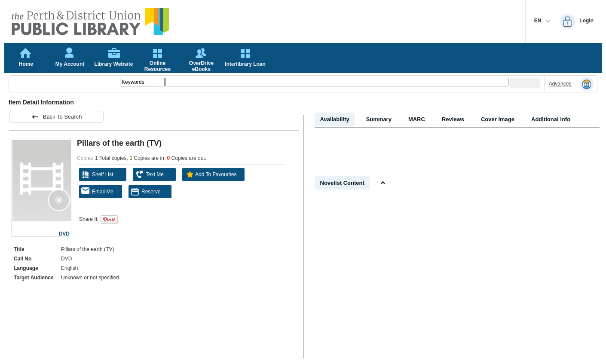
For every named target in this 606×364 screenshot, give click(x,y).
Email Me (97, 191)
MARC (417, 119)
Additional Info (551, 119)
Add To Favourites (211, 174)
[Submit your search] (525, 83)
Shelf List (97, 174)
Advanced (560, 84)
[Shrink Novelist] (383, 183)
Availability (335, 119)
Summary (379, 119)
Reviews (453, 119)
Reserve (146, 192)
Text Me (149, 174)
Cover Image (498, 119)
